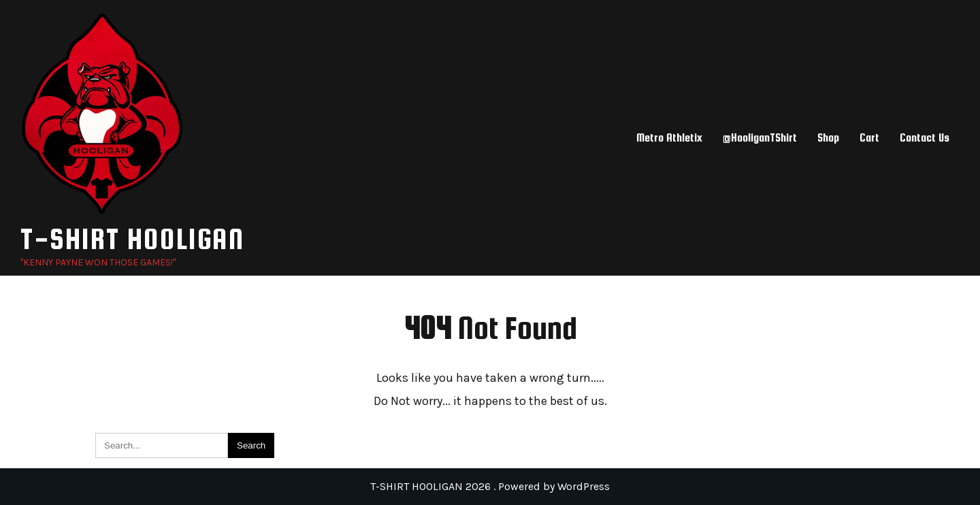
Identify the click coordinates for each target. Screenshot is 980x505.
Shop (828, 138)
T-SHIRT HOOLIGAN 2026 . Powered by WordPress (490, 486)
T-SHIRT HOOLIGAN (132, 239)
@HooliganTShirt (760, 138)
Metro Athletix (669, 138)
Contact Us (925, 138)
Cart (869, 138)
